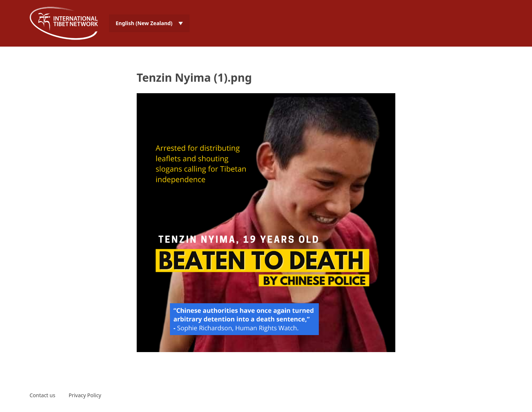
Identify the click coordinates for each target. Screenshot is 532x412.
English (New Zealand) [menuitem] (144, 23)
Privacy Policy (85, 395)
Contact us (42, 395)
